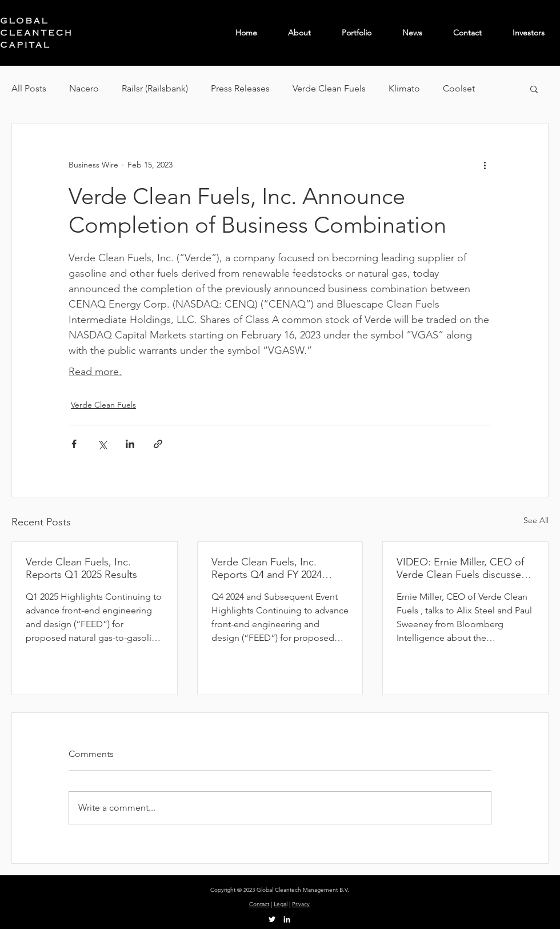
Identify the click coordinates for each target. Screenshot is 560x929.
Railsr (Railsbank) (155, 88)
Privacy (301, 904)
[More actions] (485, 165)
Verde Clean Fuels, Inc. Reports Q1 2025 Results (81, 568)
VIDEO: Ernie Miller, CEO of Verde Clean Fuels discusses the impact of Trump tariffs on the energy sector (464, 568)
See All (536, 520)
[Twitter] (272, 919)
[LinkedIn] (287, 919)
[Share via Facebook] (74, 444)
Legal (281, 904)
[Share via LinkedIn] (130, 444)
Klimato (404, 88)
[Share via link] (158, 444)
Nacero (84, 88)
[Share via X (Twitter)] (102, 444)
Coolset (459, 88)
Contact (259, 904)
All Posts (29, 88)
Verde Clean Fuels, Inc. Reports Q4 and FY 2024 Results (267, 568)
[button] (534, 89)
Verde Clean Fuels (329, 88)
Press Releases (240, 88)
